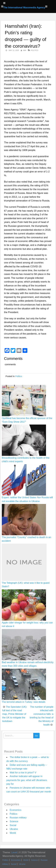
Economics (16, 810)
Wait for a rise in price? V (23, 773)
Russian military (18, 818)
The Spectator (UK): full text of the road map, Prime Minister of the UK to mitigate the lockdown (15, 714)
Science (14, 821)
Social (13, 825)
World (13, 833)
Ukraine (14, 829)
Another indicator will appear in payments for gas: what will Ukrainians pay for (27, 780)
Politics (34, 50)
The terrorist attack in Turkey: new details (24, 702)
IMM (25, 50)
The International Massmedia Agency (24, 8)
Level (14, 852)
